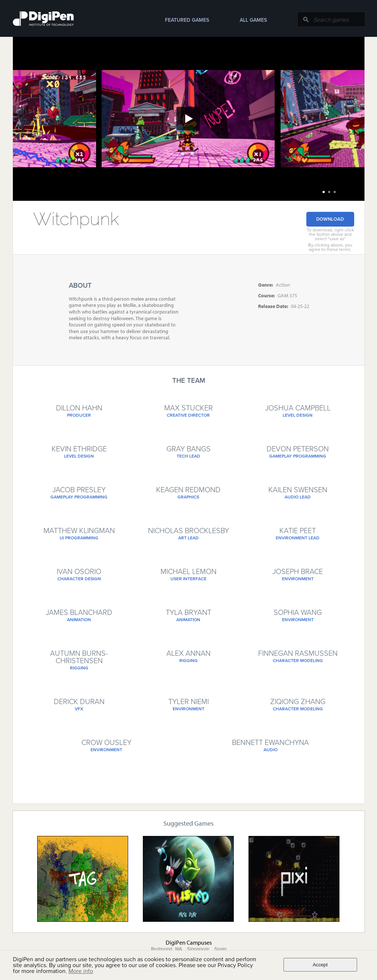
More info (81, 971)
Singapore (198, 949)
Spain (220, 949)
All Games (253, 20)
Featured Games (187, 20)
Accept (320, 965)
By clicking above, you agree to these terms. (330, 247)
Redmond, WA (167, 949)
